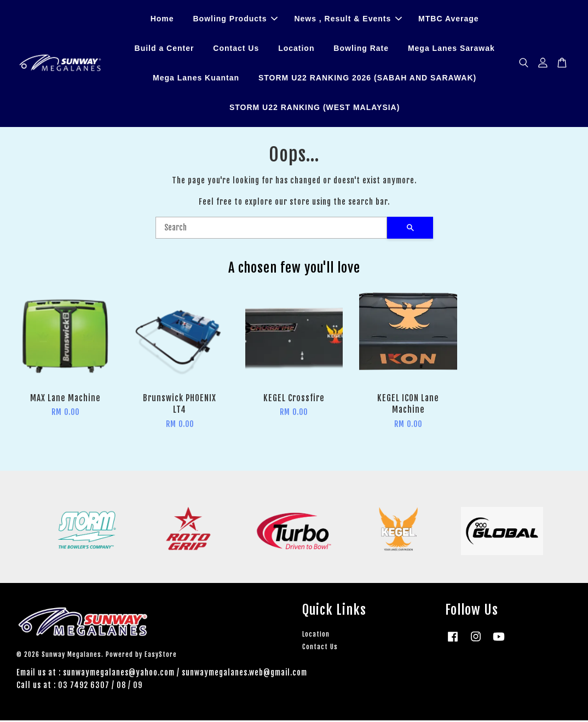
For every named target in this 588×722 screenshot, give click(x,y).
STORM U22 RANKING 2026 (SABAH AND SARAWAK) (367, 79)
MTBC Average (449, 20)
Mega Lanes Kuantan (196, 79)
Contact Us (236, 49)
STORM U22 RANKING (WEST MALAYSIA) (315, 108)
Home (162, 20)
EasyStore (161, 656)
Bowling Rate (361, 49)
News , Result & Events (348, 20)
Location (296, 49)
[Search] (271, 229)
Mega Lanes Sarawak (451, 49)
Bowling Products (235, 20)
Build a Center (165, 49)
